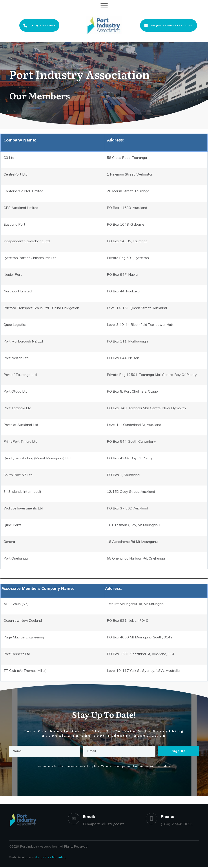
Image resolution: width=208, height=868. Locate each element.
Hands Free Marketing (50, 857)
